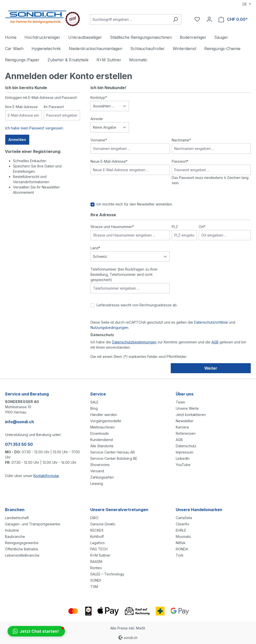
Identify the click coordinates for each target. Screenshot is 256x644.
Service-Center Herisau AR (112, 452)
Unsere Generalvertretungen (119, 510)
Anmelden (17, 140)
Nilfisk (181, 543)
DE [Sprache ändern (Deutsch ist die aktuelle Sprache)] (245, 4)
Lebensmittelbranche (22, 555)
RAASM (96, 562)
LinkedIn (183, 458)
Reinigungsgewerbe (22, 543)
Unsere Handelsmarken (199, 510)
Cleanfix (182, 524)
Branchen (15, 510)
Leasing (97, 483)
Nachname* (181, 140)
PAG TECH (99, 549)
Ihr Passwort (54, 107)
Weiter (211, 368)
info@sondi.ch (19, 422)
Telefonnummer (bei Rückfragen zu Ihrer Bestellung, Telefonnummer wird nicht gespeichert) (124, 274)
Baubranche (15, 536)
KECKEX (97, 530)
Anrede (97, 119)
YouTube (183, 465)
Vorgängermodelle (106, 421)
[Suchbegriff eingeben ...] (130, 19)
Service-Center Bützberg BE (114, 458)
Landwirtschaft (17, 518)
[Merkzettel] (197, 19)
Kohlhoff (97, 536)
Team (180, 402)
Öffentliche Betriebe (22, 549)
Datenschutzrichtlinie (211, 322)
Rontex (96, 568)
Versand (97, 471)
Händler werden (104, 415)
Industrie (12, 530)
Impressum (184, 452)
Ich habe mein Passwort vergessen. (34, 128)
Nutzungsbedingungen (109, 328)
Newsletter (185, 421)
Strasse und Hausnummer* (112, 227)
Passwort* (180, 161)
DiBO (94, 518)
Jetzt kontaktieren (191, 415)
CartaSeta (184, 518)
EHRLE (181, 530)
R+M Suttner (100, 555)
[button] (36, 631)
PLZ (175, 227)
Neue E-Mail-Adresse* (109, 161)
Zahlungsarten (102, 477)
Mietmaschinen (102, 427)
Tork (180, 555)
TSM (94, 587)
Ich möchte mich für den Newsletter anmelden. (135, 204)
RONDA (182, 549)
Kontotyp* (99, 97)
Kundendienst (102, 440)
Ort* (202, 227)
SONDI (96, 580)
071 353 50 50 (19, 444)
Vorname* (99, 140)
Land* (95, 248)
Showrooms (100, 465)
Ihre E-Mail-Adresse (21, 107)
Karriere (182, 427)
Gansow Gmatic (103, 524)
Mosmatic (183, 536)
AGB (215, 342)
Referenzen (186, 433)
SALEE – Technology (107, 574)
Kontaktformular (46, 476)
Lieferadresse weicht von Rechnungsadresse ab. (137, 305)
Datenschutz (186, 446)
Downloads (99, 433)
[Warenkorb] (233, 19)
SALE (94, 402)
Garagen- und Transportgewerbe (33, 524)
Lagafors (97, 543)
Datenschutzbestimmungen (134, 342)
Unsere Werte (187, 408)
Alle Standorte (102, 446)
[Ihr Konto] (209, 19)
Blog (94, 408)
